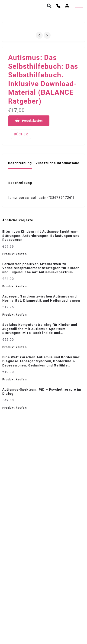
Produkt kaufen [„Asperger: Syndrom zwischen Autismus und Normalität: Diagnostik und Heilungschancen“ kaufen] (14, 315)
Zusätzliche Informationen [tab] (59, 163)
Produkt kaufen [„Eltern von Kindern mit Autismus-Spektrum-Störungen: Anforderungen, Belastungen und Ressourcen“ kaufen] (14, 254)
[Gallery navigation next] (48, 35)
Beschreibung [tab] (20, 163)
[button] (49, 6)
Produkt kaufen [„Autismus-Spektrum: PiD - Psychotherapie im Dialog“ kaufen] (14, 408)
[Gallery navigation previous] (40, 35)
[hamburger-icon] (79, 6)
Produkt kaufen (32, 121)
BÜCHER (21, 134)
